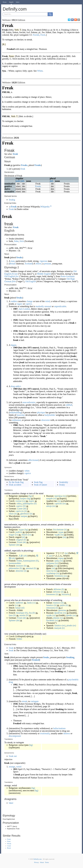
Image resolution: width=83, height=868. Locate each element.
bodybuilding (15, 412)
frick (22, 241)
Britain (13, 264)
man (13, 261)
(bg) (30, 496)
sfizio (11, 514)
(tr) (63, 628)
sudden (14, 301)
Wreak (9, 844)
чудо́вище (51, 573)
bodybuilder (50, 415)
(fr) (24, 506)
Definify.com (38, 859)
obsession (46, 420)
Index (18, 2)
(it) (26, 511)
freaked (36, 660)
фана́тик (58, 613)
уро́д (57, 561)
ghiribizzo (25, 514)
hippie (14, 345)
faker (11, 803)
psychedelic (73, 680)
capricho (58, 503)
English (9, 819)
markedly (40, 306)
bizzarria (66, 594)
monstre (20, 566)
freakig (12, 200)
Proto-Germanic (68, 276)
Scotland (29, 264)
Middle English (44, 274)
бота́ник (50, 620)
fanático (58, 625)
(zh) (25, 556)
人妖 (21, 556)
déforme (57, 589)
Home (5, 2)
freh (14, 281)
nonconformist (29, 402)
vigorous (43, 261)
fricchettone (58, 530)
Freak (14, 207)
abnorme (19, 571)
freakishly (64, 482)
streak (24, 701)
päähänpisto (28, 503)
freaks (19, 257)
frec (17, 276)
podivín (19, 532)
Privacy (37, 862)
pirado (69, 625)
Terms (47, 862)
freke (16, 241)
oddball (69, 405)
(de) (25, 509)
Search (11, 2)
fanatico (50, 605)
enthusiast (16, 420)
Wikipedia (46, 207)
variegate (35, 701)
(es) (64, 503)
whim (27, 471)
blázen (24, 535)
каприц (24, 516)
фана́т (69, 615)
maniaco (57, 603)
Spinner (12, 545)
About (42, 862)
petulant (48, 264)
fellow (38, 264)
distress (67, 733)
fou (30, 613)
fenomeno (51, 594)
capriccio (20, 511)
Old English (10, 276)
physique (41, 412)
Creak (9, 846)
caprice (29, 304)
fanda (29, 603)
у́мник (56, 618)
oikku (19, 503)
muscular (21, 415)
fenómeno (59, 576)
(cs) (24, 501)
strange (12, 767)
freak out (13, 756)
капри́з (50, 498)
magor (12, 535)
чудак (21, 530)
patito (62, 605)
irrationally (45, 733)
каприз (23, 498)
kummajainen (29, 561)
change (29, 301)
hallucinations (59, 728)
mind (48, 301)
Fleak (9, 841)
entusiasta (51, 608)
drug (11, 682)
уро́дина (50, 563)
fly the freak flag (16, 482)
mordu (22, 615)
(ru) (64, 496)
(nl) (23, 537)
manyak (58, 628)
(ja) (66, 553)
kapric (32, 501)
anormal (29, 568)
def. (23, 181)
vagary (20, 304)
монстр (50, 571)
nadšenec (19, 603)
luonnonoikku (15, 563)
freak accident (15, 485)
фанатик (62, 610)
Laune (20, 509)
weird (19, 767)
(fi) (35, 503)
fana (11, 615)
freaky (62, 485)
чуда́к (57, 535)
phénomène (14, 568)
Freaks (24, 165)
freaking (70, 657)
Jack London (24, 309)
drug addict (16, 386)
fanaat (18, 608)
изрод (61, 558)
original (20, 540)
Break (9, 848)
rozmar (19, 501)
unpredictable (60, 306)
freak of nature (41, 485)
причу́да (58, 496)
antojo (49, 506)
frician (15, 274)
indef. (18, 181)
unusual (48, 306)
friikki (19, 561)
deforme (57, 592)
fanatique (20, 613)
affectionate (33, 460)
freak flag (38, 482)
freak (15, 154)
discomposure (15, 736)
